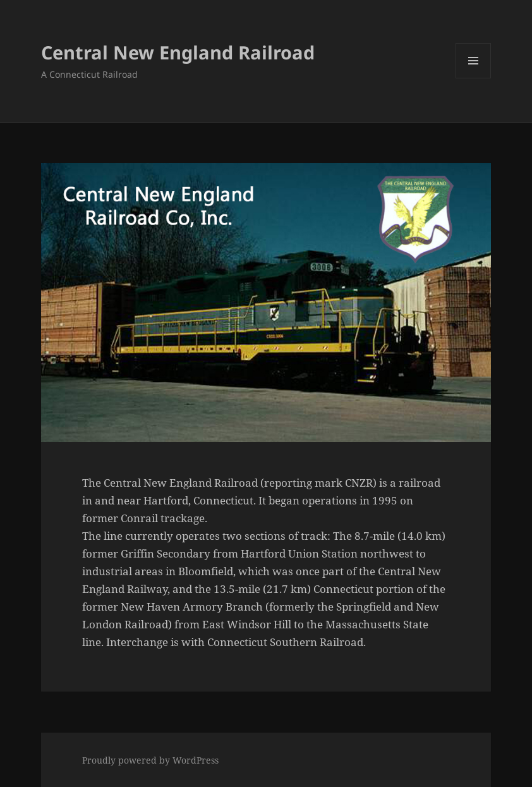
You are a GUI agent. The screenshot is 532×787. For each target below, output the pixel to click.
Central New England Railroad (178, 52)
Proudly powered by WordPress (150, 760)
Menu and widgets (474, 78)
